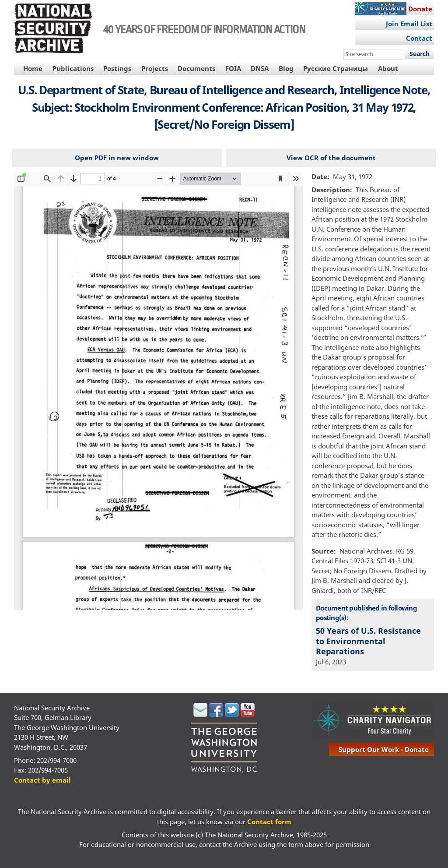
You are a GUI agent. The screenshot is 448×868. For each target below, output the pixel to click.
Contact (419, 38)
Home (33, 68)
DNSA (260, 68)
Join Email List (409, 24)
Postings (117, 68)
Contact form (269, 822)
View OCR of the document (331, 158)
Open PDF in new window (117, 158)
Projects (155, 68)
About (388, 68)
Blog (286, 68)
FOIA (233, 68)
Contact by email (42, 780)
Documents (196, 68)
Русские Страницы (336, 68)
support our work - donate (384, 749)
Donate (420, 9)
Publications (73, 68)
